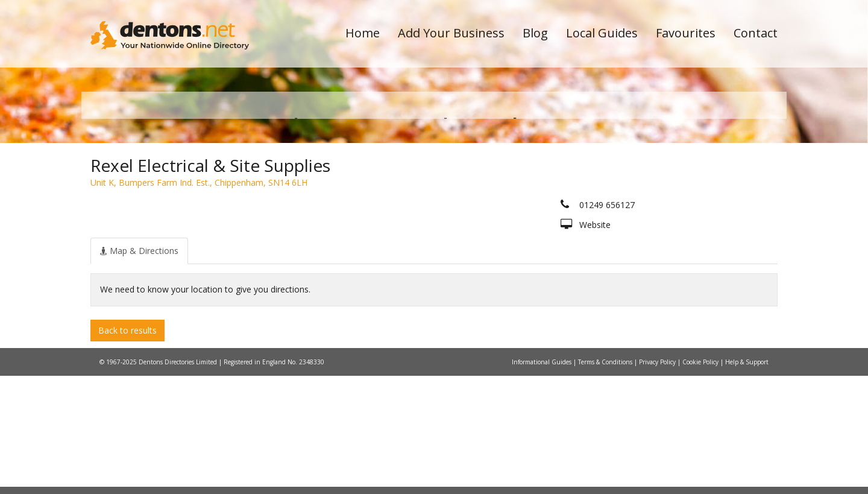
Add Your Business (451, 33)
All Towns (149, 214)
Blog (535, 33)
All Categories (417, 214)
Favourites (686, 33)
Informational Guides (542, 480)
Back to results (127, 448)
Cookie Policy (701, 480)
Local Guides (602, 33)
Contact (756, 33)
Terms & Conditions (606, 480)
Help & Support (747, 480)
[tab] (139, 369)
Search (695, 194)
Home (363, 33)
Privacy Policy (658, 480)
